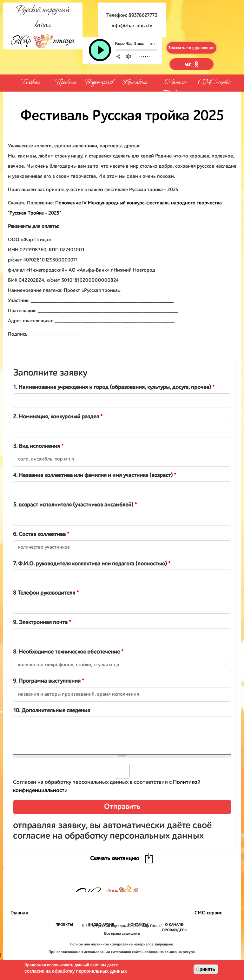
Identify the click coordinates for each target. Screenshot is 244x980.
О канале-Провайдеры (176, 81)
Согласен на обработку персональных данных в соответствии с (107, 786)
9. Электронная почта (42, 622)
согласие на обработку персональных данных (76, 971)
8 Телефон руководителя (46, 593)
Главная (30, 82)
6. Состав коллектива (41, 534)
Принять (206, 969)
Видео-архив (99, 81)
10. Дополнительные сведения (52, 711)
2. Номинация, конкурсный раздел (58, 417)
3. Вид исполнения (38, 446)
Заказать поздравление (191, 48)
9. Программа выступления (49, 681)
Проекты (66, 81)
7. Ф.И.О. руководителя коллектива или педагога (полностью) (92, 564)
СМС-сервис (214, 82)
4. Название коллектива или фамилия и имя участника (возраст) (95, 475)
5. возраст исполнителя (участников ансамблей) (75, 505)
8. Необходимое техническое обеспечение (68, 652)
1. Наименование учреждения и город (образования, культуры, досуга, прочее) (114, 387)
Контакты (135, 81)
